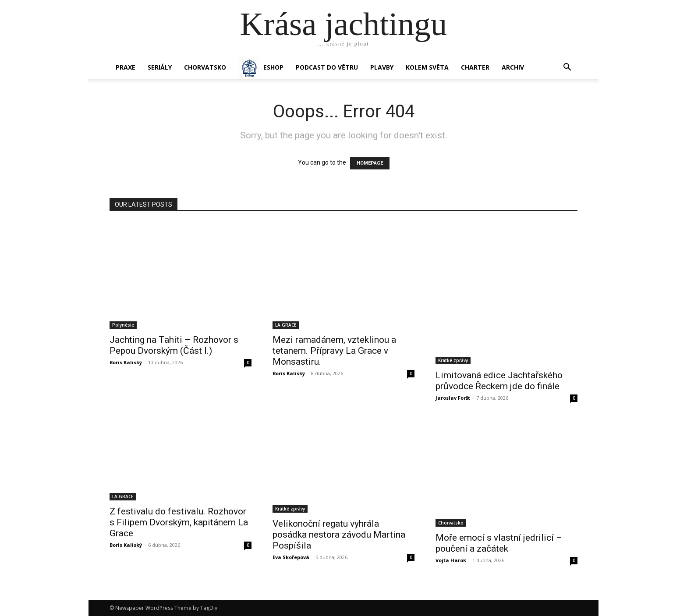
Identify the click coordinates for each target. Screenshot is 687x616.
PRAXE (126, 67)
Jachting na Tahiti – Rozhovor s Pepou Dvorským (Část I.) (174, 345)
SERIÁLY (160, 67)
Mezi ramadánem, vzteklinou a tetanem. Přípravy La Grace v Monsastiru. (334, 351)
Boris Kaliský (126, 362)
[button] (567, 68)
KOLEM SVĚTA (427, 67)
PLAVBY (382, 67)
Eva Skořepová (291, 557)
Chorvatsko (205, 67)
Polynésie (123, 325)
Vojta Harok (451, 560)
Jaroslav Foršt (453, 398)
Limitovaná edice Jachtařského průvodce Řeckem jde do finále (499, 381)
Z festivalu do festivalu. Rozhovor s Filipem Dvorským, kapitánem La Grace (179, 522)
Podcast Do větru (327, 67)
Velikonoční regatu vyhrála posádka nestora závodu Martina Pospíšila (339, 535)
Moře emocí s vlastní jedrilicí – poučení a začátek (499, 543)
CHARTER (475, 67)
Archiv (513, 67)
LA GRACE (286, 325)
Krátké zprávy (453, 360)
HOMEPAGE (370, 163)
